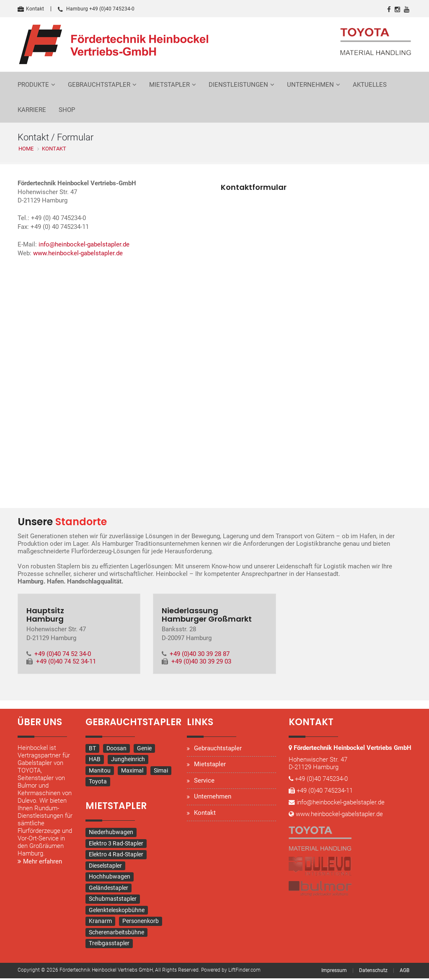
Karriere (32, 110)
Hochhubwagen (110, 878)
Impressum (334, 972)
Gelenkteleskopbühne (117, 912)
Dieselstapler (105, 867)
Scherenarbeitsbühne (116, 934)
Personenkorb (141, 923)
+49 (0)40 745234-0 (322, 788)
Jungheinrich (128, 761)
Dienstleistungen (238, 85)
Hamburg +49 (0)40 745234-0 (96, 9)
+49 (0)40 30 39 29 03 (201, 663)
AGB (404, 972)
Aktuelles (370, 85)
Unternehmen (310, 85)
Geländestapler (109, 889)
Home (26, 149)
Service (204, 782)
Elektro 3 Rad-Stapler (116, 845)
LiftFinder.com (244, 972)
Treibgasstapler (109, 945)
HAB (95, 761)
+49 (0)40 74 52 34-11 (66, 663)
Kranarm (100, 923)
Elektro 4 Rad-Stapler (116, 856)
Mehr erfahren (40, 863)
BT (92, 750)
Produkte (33, 85)
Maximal (132, 772)
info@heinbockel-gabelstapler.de (84, 246)
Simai (161, 772)
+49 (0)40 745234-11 (325, 800)
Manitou (100, 772)
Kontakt (31, 9)
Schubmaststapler (113, 900)
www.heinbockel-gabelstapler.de (78, 255)
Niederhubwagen (111, 834)
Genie (144, 750)
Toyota (98, 783)
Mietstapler (169, 85)
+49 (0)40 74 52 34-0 (63, 655)
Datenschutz (373, 972)
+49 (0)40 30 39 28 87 (200, 655)
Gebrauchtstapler (99, 85)
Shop (67, 110)
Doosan (116, 750)
